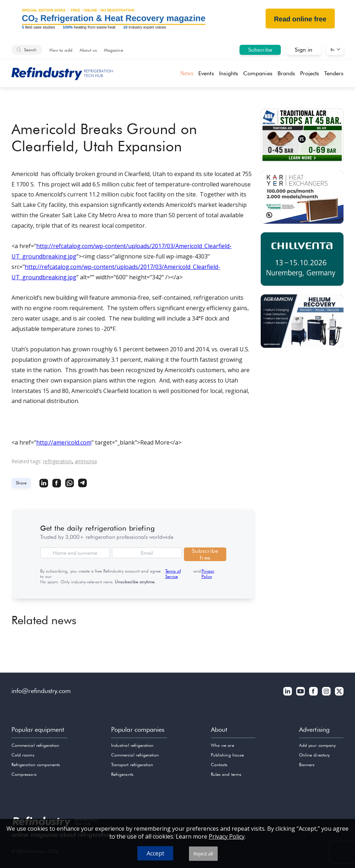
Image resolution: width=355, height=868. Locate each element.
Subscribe (260, 50)
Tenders (334, 73)
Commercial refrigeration (35, 745)
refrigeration (57, 461)
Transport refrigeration (132, 765)
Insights (229, 73)
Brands (286, 73)
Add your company (317, 745)
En (333, 49)
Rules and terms (226, 774)
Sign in (304, 50)
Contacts (219, 765)
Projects (310, 73)
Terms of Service (173, 574)
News (187, 73)
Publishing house (227, 755)
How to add (61, 50)
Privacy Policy (208, 574)
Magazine (113, 50)
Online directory (314, 755)
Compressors (24, 774)
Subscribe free (205, 554)
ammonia (86, 461)
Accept (155, 853)
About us (88, 50)
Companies (258, 73)
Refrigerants (122, 774)
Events (206, 73)
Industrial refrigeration (132, 745)
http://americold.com (64, 442)
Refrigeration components (36, 765)
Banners (307, 765)
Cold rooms (23, 755)
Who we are (223, 745)
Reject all (203, 854)
